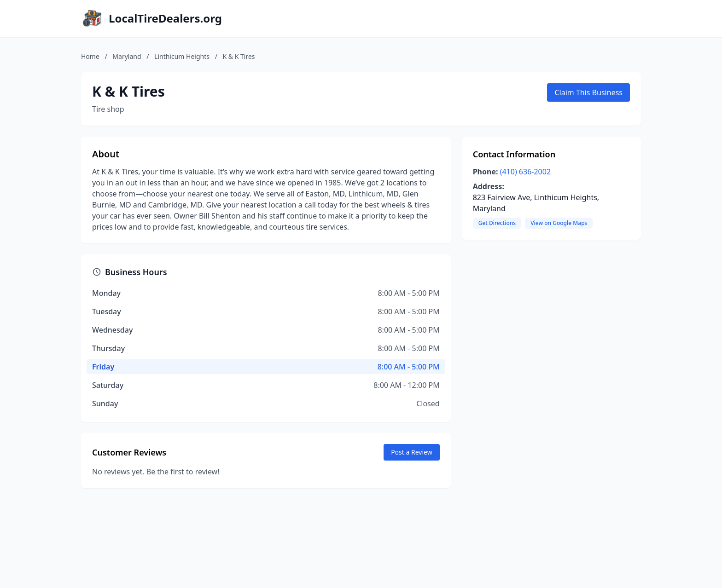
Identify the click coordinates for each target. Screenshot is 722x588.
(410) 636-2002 (525, 172)
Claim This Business (588, 92)
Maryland (127, 56)
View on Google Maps (559, 223)
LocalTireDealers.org (165, 18)
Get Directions (497, 223)
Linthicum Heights (182, 56)
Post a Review (412, 452)
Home (90, 56)
